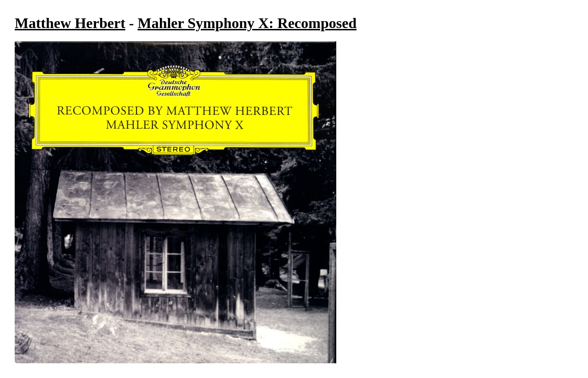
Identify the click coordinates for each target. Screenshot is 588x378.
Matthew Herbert (70, 23)
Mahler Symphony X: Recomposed (247, 23)
